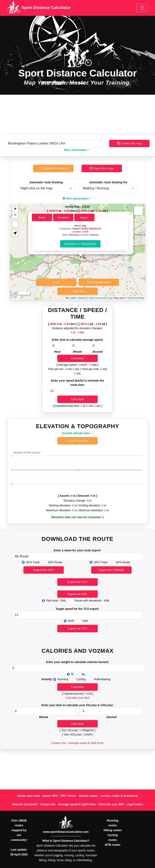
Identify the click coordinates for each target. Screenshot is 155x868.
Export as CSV (77, 582)
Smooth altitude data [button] (77, 433)
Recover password (25, 804)
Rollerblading (102, 679)
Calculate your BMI (77, 698)
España (94, 235)
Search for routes (53, 168)
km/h (71, 621)
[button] (81, 257)
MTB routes (113, 845)
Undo (56, 282)
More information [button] (77, 150)
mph (85, 621)
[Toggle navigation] (142, 8)
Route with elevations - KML (92, 601)
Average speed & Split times (86, 743)
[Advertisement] (77, 115)
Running (74, 235)
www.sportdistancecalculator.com (66, 832)
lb (72, 674)
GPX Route (55, 562)
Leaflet (71, 298)
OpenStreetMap (136, 298)
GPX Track (33, 562)
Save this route (102, 168)
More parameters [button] (78, 198)
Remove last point (99, 282)
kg (83, 674)
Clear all (77, 291)
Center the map (129, 143)
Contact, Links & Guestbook (119, 796)
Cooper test (59, 743)
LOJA (85, 232)
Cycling (81, 679)
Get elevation (77, 441)
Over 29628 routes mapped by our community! (19, 830)
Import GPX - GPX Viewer (59, 796)
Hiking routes (113, 830)
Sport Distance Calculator (39, 8)
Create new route (28, 796)
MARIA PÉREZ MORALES (87, 229)
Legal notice (135, 804)
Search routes (88, 796)
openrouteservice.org (101, 298)
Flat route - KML (56, 601)
